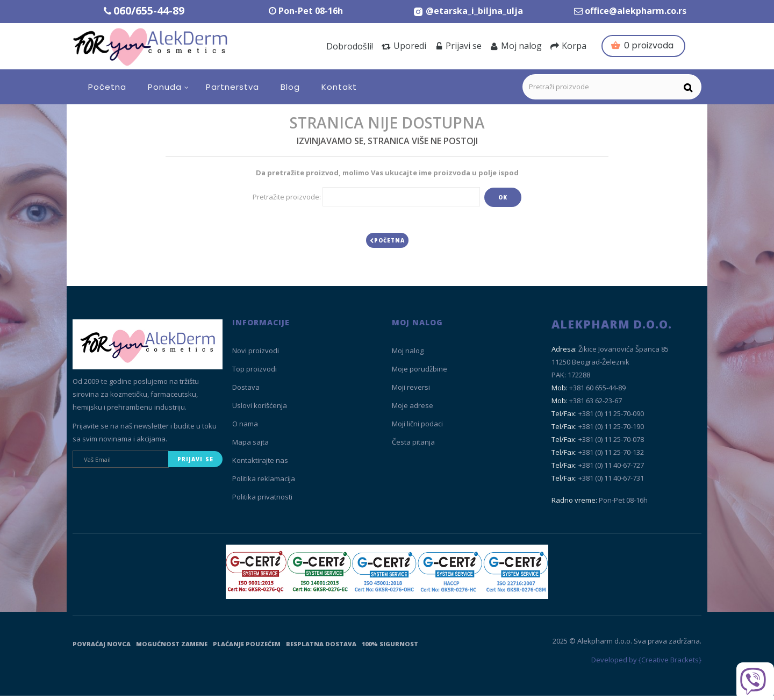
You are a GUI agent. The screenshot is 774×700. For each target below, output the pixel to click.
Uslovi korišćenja (260, 410)
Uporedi (404, 46)
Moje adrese (413, 410)
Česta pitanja (413, 446)
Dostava (246, 391)
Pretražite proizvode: (287, 197)
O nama (245, 428)
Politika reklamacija (264, 483)
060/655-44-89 (149, 10)
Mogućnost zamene (172, 648)
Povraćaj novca (102, 648)
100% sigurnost (390, 648)
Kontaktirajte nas (260, 465)
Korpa (568, 46)
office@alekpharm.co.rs (636, 11)
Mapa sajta (250, 446)
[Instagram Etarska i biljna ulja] (468, 11)
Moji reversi (411, 391)
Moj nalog (516, 46)
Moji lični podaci (417, 428)
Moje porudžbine (420, 373)
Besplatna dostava (321, 648)
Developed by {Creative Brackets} (646, 664)
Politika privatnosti (262, 501)
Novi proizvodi (256, 355)
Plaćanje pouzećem (247, 648)
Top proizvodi (255, 373)
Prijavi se (458, 46)
